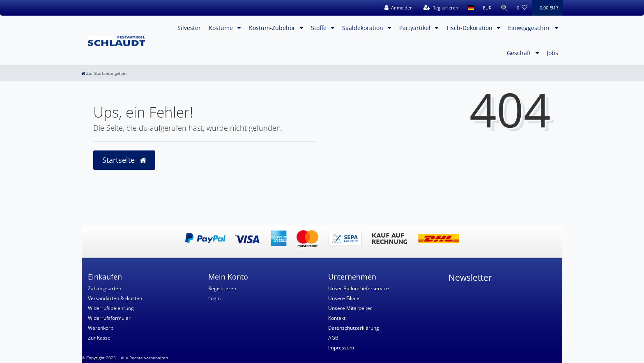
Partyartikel (416, 28)
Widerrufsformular (109, 318)
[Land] (470, 8)
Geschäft (520, 53)
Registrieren (222, 288)
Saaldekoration (363, 28)
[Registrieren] (440, 8)
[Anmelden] (398, 8)
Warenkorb (101, 328)
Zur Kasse (99, 338)
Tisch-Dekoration (470, 28)
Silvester (189, 28)
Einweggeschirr (530, 28)
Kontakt (337, 318)
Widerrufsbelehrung (111, 308)
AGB (333, 338)
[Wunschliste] (522, 8)
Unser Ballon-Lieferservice (359, 288)
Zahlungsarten (105, 288)
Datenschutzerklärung (354, 328)
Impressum (341, 348)
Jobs (552, 53)
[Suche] (504, 8)
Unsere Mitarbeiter (350, 308)
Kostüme (222, 28)
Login (214, 298)
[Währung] (486, 8)
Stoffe (320, 28)
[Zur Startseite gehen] (104, 73)
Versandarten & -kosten (115, 298)
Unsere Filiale (344, 298)
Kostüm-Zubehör (273, 28)
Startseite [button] (124, 160)
